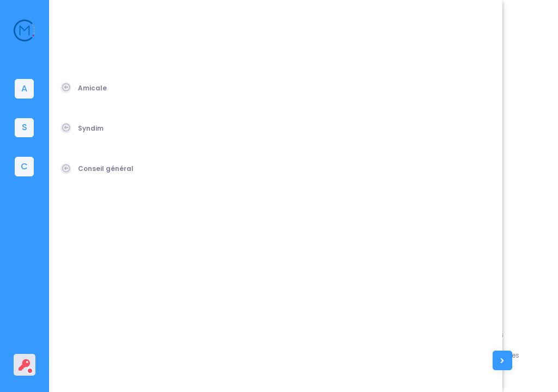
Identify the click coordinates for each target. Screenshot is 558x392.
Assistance (433, 335)
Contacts (430, 375)
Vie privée (483, 375)
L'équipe (427, 355)
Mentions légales (496, 335)
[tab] (25, 89)
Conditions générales (504, 355)
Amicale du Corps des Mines (132, 370)
